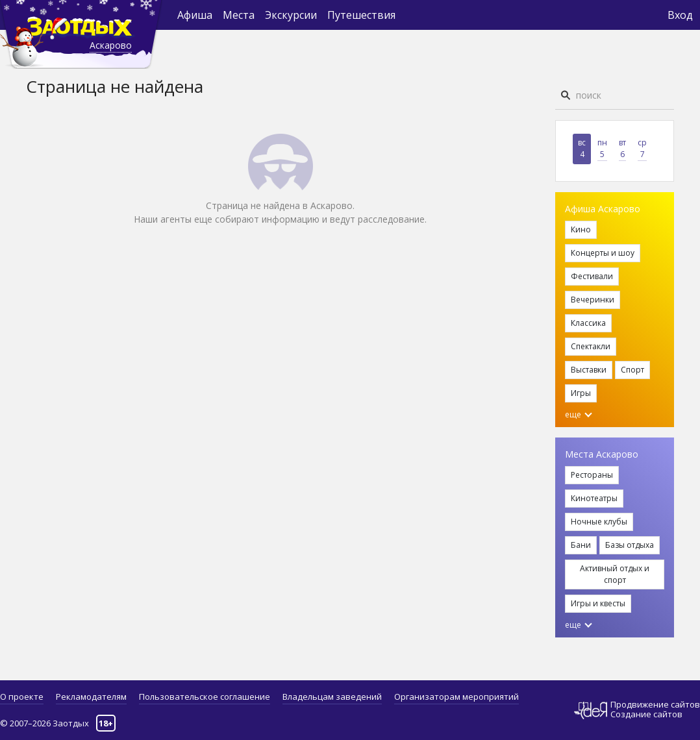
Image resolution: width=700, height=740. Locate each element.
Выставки (589, 370)
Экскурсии (291, 15)
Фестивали (592, 276)
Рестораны (592, 475)
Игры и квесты (598, 603)
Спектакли (591, 346)
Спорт (632, 370)
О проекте (22, 697)
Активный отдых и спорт (615, 574)
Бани (581, 545)
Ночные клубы (599, 522)
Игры (581, 393)
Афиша (195, 15)
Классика (588, 323)
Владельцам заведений (332, 697)
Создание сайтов (646, 714)
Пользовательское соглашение (205, 697)
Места (239, 15)
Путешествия (361, 15)
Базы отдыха (630, 545)
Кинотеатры (594, 498)
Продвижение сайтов (655, 705)
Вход (680, 15)
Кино (581, 229)
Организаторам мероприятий (456, 697)
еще (579, 414)
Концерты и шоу (603, 253)
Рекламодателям (91, 697)
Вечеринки (593, 300)
